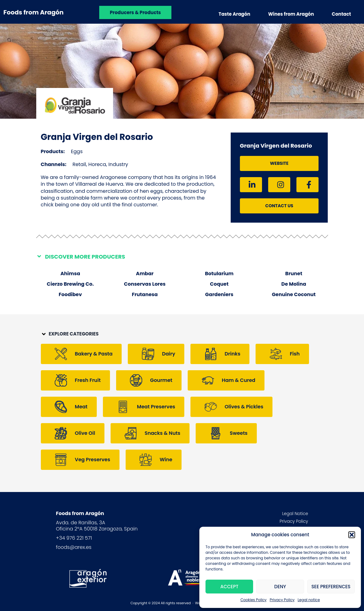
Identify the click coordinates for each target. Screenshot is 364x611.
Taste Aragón (235, 14)
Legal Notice (295, 514)
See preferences (331, 587)
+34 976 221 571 (74, 538)
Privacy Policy (282, 600)
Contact (341, 14)
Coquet (219, 284)
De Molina (294, 284)
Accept (229, 587)
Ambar (145, 274)
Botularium (219, 274)
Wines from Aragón (291, 14)
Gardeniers (219, 294)
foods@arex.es (74, 547)
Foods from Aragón (33, 12)
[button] (352, 535)
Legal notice (309, 600)
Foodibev (70, 294)
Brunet (294, 274)
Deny (280, 587)
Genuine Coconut (294, 294)
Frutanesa (145, 294)
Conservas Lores (145, 284)
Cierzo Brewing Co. (70, 284)
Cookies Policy (254, 600)
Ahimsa (70, 274)
